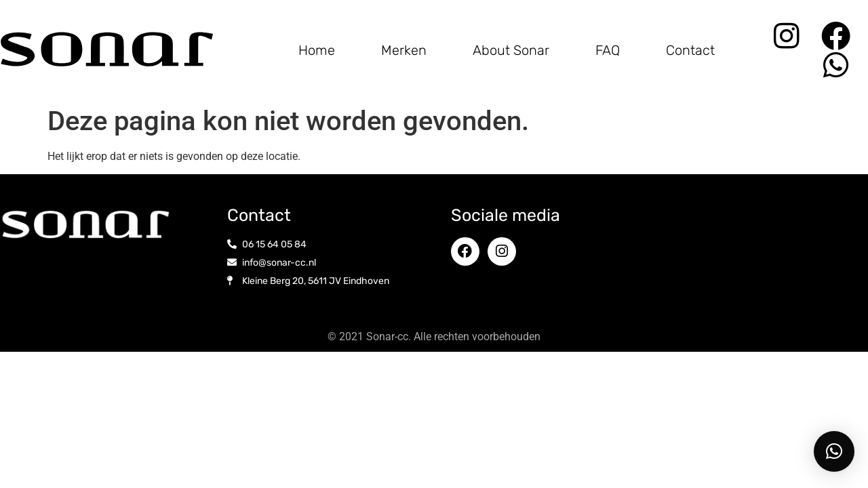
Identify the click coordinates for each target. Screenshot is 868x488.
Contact (690, 50)
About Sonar (511, 50)
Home (317, 50)
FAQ (608, 50)
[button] (834, 451)
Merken (404, 50)
